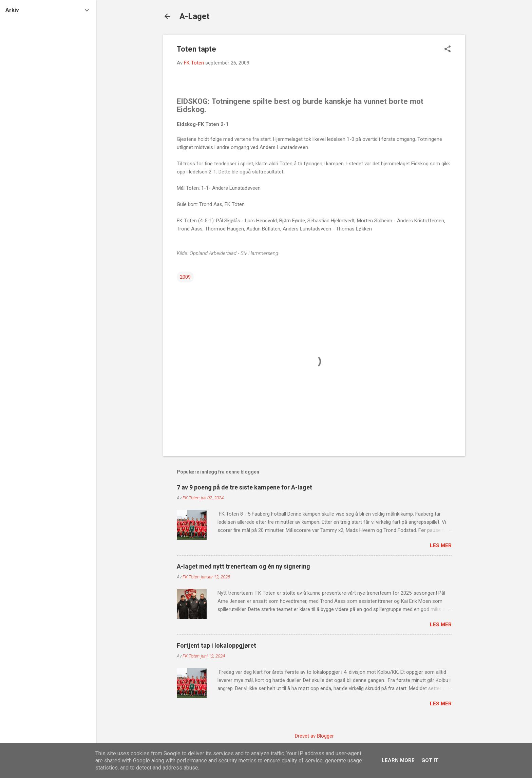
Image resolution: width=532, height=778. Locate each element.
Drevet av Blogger (314, 736)
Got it (430, 760)
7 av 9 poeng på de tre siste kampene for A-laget (244, 487)
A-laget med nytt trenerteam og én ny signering (243, 566)
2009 (185, 277)
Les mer (441, 545)
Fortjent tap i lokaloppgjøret (216, 645)
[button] (448, 50)
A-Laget (194, 16)
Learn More (398, 760)
